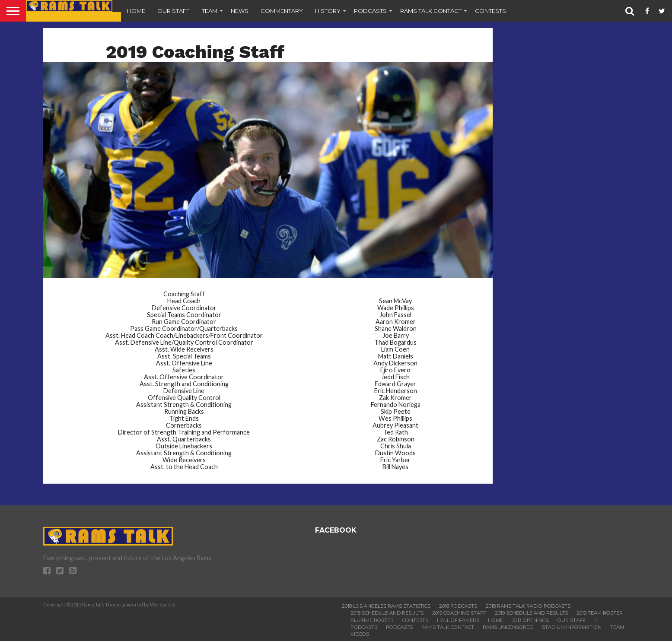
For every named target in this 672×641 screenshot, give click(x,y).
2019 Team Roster (600, 613)
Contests (490, 11)
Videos (360, 634)
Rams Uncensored (508, 627)
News (240, 11)
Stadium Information (572, 627)
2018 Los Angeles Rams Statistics (386, 606)
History (328, 11)
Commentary (282, 11)
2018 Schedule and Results (387, 613)
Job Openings (530, 620)
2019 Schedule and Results (531, 613)
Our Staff (174, 11)
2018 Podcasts (458, 606)
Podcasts (370, 11)
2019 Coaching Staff (459, 613)
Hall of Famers (458, 620)
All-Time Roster (372, 620)
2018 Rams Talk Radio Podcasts (528, 606)
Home (136, 11)
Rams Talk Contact (431, 11)
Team (210, 11)
